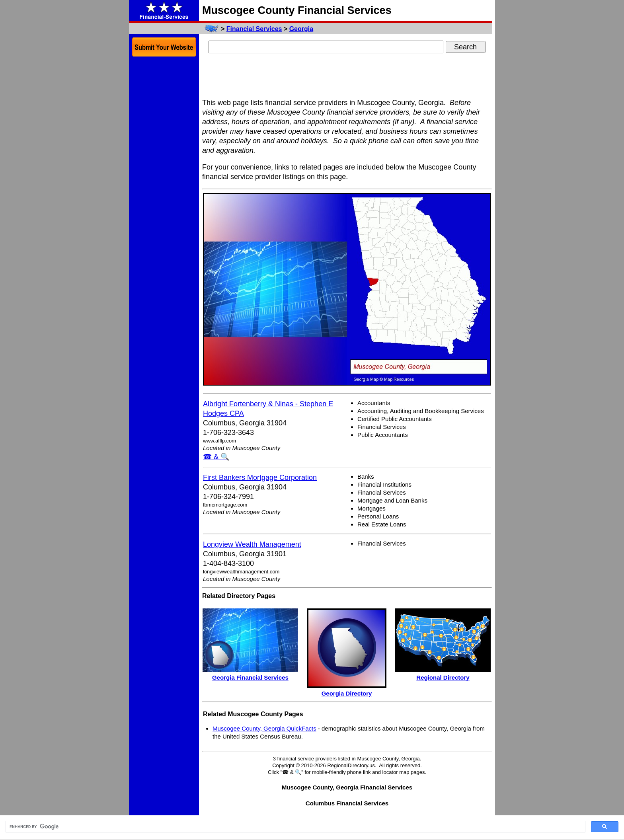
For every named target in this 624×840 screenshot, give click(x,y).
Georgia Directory (347, 693)
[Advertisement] (347, 77)
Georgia (301, 29)
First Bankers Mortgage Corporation (260, 477)
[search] (295, 827)
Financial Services (254, 29)
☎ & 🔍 (216, 457)
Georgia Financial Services (250, 677)
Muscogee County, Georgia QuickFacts (264, 728)
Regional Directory (443, 677)
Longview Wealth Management (252, 544)
